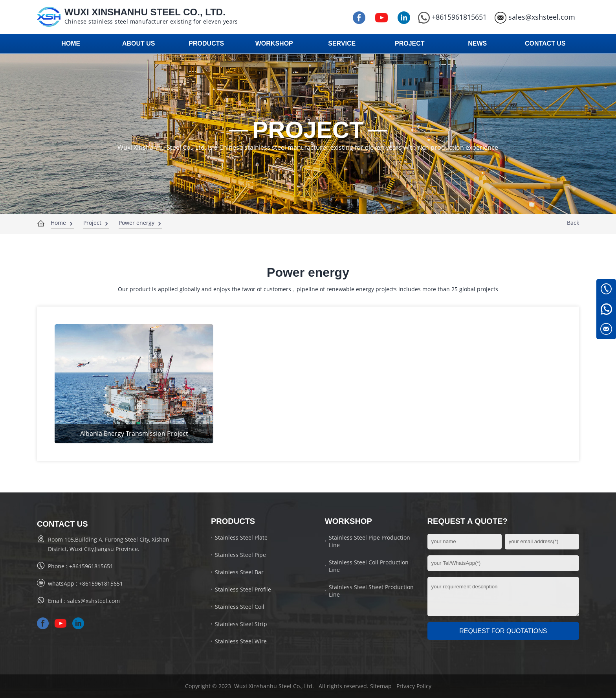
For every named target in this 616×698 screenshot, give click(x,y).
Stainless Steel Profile (243, 589)
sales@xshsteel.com (535, 17)
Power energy (137, 223)
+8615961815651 (452, 17)
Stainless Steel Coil (240, 607)
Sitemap (381, 686)
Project (92, 223)
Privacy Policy (414, 686)
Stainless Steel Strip (241, 624)
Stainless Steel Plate (241, 537)
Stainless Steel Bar (239, 572)
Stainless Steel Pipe (240, 555)
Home (58, 223)
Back (573, 223)
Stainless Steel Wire (241, 641)
